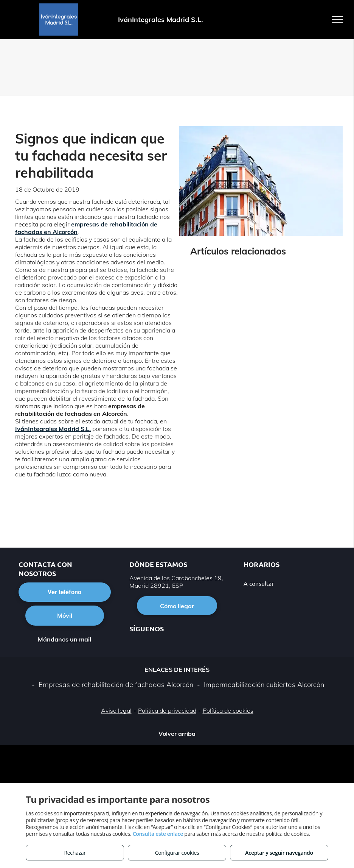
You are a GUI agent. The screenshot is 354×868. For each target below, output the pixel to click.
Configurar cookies (177, 853)
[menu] (337, 20)
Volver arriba (177, 734)
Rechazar (75, 853)
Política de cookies (228, 710)
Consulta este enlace (158, 834)
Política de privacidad (167, 710)
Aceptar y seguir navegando (279, 853)
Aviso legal (116, 710)
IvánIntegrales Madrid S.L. (53, 429)
